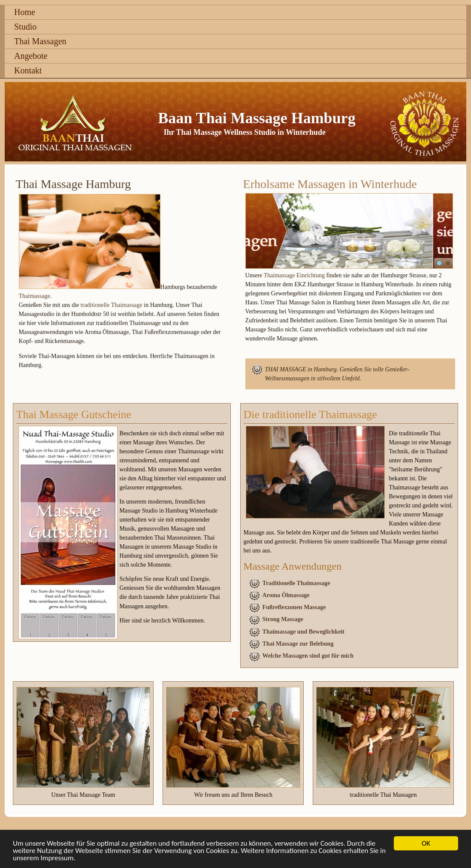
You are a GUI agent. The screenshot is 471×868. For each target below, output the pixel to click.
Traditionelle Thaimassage (296, 583)
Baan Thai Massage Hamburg (257, 118)
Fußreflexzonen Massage (294, 607)
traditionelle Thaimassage (112, 305)
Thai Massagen (40, 41)
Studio (25, 27)
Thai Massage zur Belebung (298, 644)
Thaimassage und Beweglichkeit (303, 632)
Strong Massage (283, 619)
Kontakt (28, 70)
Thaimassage (35, 296)
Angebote (31, 56)
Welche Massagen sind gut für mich (308, 656)
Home (25, 12)
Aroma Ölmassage (286, 595)
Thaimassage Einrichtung (294, 275)
